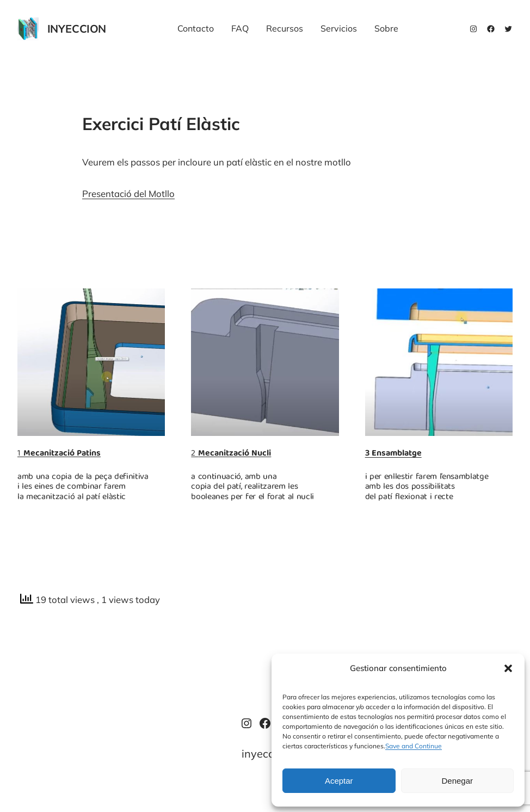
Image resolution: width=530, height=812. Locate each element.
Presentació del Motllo (128, 193)
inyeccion (77, 29)
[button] (508, 668)
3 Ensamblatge (393, 454)
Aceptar (339, 781)
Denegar (457, 781)
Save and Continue (414, 746)
